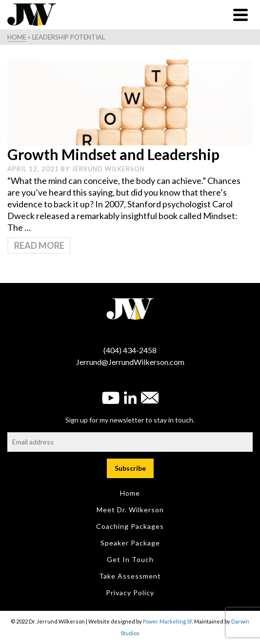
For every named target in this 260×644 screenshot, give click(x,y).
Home (130, 493)
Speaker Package (130, 543)
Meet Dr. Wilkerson (130, 510)
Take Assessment (130, 576)
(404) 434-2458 (130, 350)
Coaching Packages (130, 526)
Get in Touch (130, 559)
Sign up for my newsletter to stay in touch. (130, 420)
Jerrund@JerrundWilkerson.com (130, 362)
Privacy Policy (130, 593)
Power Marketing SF (168, 621)
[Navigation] (240, 15)
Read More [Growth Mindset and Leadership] (39, 245)
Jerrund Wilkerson (108, 169)
